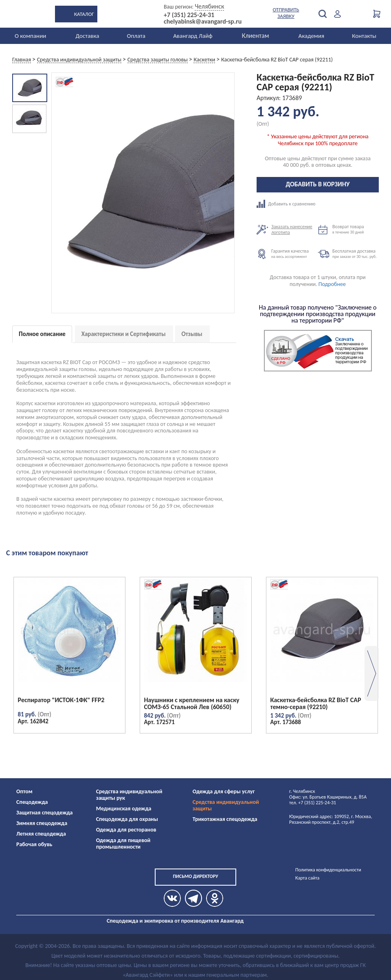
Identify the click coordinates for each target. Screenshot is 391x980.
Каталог (84, 14)
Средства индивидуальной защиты (226, 805)
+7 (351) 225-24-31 (189, 15)
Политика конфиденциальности (328, 870)
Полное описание (42, 334)
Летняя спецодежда (41, 834)
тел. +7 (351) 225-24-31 (313, 803)
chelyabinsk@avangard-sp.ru (203, 22)
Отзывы (192, 334)
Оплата (136, 36)
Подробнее (332, 284)
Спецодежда (32, 802)
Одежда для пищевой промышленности (123, 844)
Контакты (364, 36)
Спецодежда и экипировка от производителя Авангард (175, 921)
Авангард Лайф (193, 36)
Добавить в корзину (318, 184)
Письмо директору (195, 876)
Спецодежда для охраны (127, 819)
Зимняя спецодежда (42, 823)
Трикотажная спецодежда (225, 819)
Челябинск (209, 6)
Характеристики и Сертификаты (124, 334)
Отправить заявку (286, 13)
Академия (312, 36)
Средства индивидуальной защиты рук (129, 795)
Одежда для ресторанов (126, 830)
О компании (30, 36)
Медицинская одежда (124, 809)
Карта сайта (307, 878)
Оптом (24, 791)
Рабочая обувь (34, 844)
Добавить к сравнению (287, 204)
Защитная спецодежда (45, 813)
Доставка (87, 36)
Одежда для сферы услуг (224, 791)
